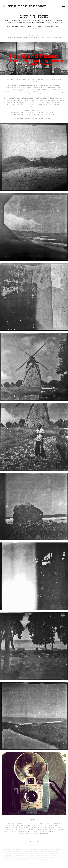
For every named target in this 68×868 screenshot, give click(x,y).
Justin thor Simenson (25, 6)
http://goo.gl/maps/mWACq (39, 834)
